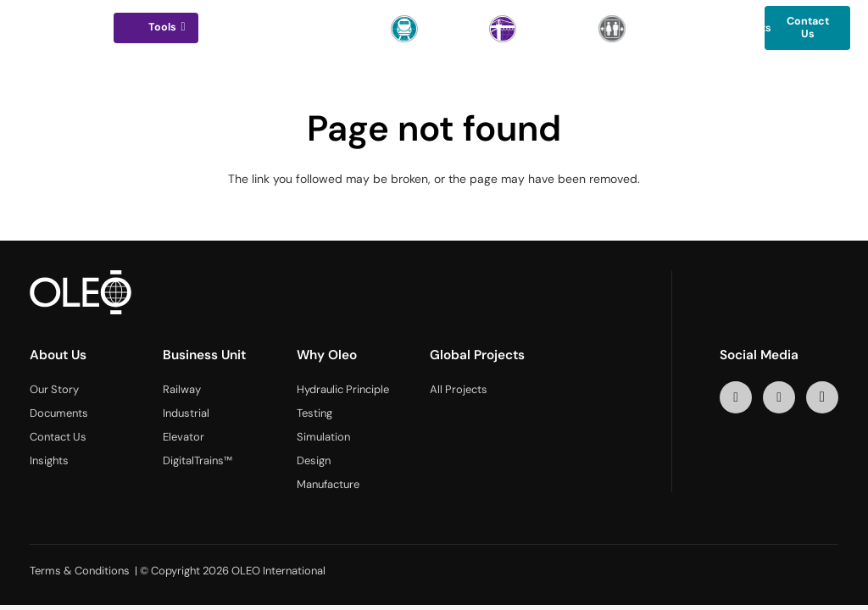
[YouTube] (779, 398)
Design (314, 460)
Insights (49, 460)
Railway (182, 389)
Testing (314, 413)
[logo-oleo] (59, 28)
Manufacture (328, 484)
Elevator (184, 437)
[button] (181, 27)
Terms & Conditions (80, 571)
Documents (59, 413)
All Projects (459, 389)
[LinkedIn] (736, 398)
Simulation (323, 437)
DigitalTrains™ (198, 460)
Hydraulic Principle (343, 389)
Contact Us (58, 437)
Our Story (54, 389)
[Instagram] (823, 398)
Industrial (186, 413)
